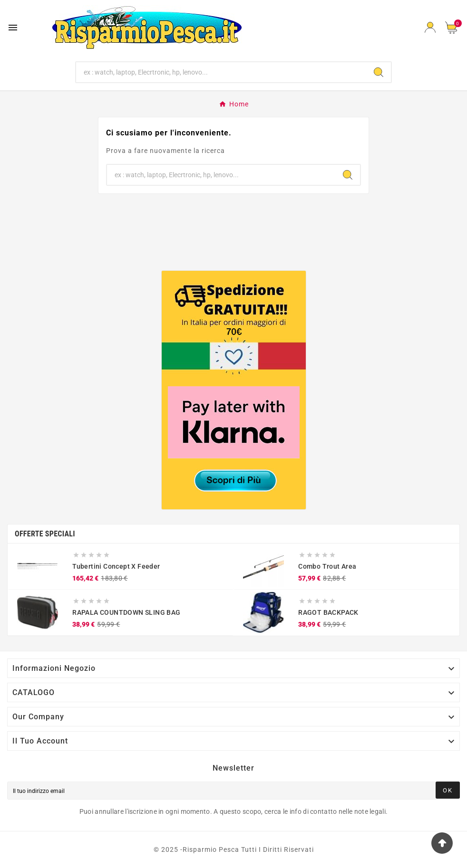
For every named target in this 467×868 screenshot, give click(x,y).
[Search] (379, 72)
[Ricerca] (221, 72)
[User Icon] (430, 27)
